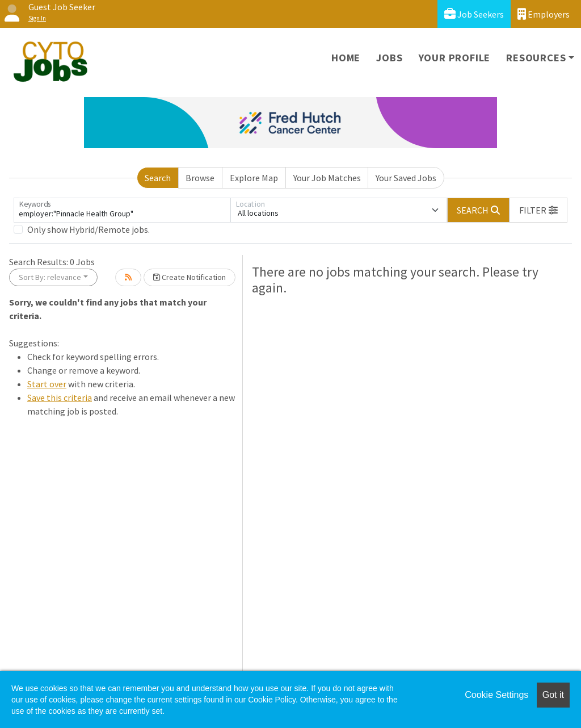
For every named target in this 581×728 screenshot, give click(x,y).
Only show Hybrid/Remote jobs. (89, 229)
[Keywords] (122, 210)
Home (346, 58)
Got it (553, 695)
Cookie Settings (496, 695)
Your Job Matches (327, 178)
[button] (538, 210)
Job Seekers (474, 14)
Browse (200, 178)
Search (158, 178)
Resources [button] (536, 58)
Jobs (389, 58)
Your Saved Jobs (406, 178)
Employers (544, 14)
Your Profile (455, 58)
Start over (47, 384)
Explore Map (254, 178)
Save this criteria (60, 398)
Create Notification (190, 277)
